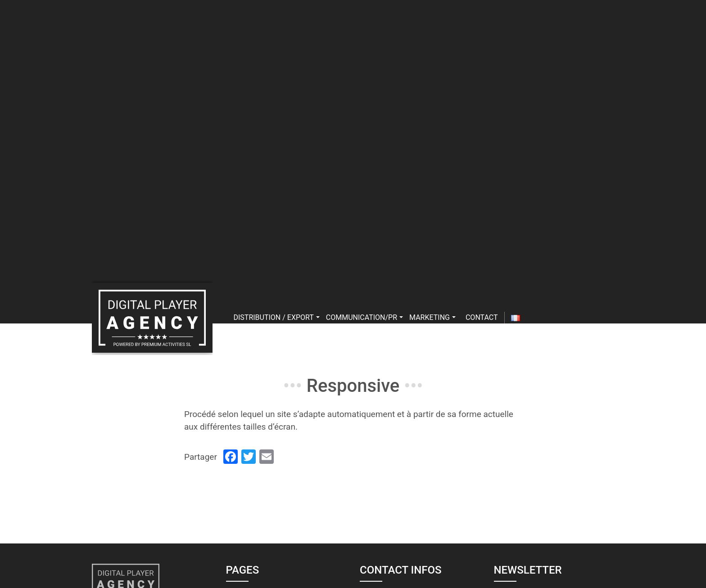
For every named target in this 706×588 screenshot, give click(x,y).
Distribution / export (277, 317)
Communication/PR (364, 317)
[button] (318, 317)
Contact (482, 317)
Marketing (432, 317)
